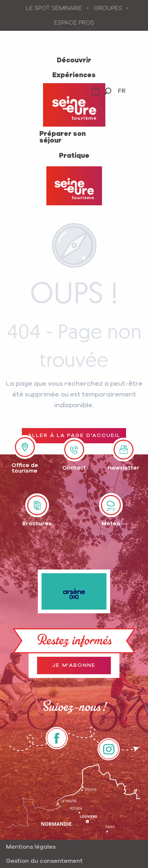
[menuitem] (74, 61)
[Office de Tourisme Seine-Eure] (74, 186)
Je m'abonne (74, 665)
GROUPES (108, 8)
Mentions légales (31, 847)
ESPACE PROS (74, 23)
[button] (108, 91)
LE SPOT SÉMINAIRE (54, 8)
